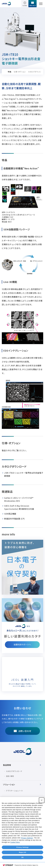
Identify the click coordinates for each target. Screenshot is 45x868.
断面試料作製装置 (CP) (14, 519)
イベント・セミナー (11, 807)
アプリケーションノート (14, 791)
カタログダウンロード (14, 771)
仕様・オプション (20, 72)
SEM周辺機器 (10, 514)
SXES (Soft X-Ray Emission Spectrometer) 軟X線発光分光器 (19, 507)
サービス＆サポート (11, 799)
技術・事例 (10, 776)
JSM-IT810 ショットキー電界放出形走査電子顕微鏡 (24, 474)
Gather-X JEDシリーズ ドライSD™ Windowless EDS (19, 499)
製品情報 (7, 765)
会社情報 (7, 815)
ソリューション (9, 784)
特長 (10, 72)
